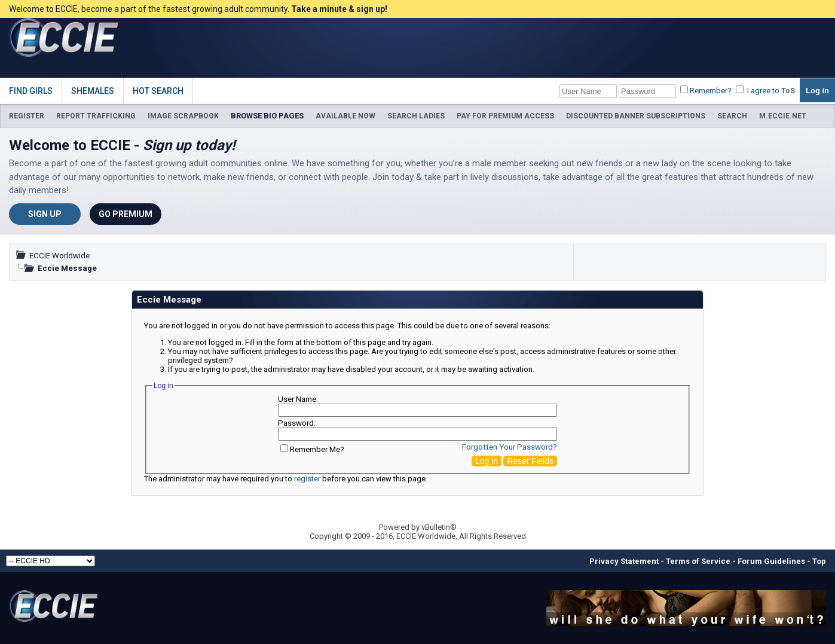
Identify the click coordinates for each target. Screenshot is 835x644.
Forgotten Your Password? (510, 447)
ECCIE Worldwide (59, 256)
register (307, 479)
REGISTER (27, 116)
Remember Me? (312, 449)
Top (819, 561)
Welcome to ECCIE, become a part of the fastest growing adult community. (198, 9)
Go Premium (126, 214)
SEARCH (732, 116)
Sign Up (45, 214)
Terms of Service (698, 561)
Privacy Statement (624, 561)
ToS (788, 91)
